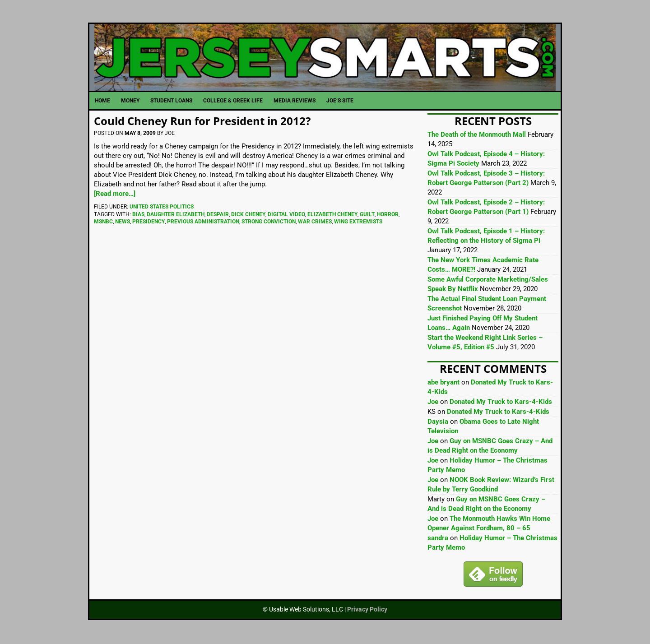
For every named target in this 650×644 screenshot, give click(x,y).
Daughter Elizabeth (176, 216)
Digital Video (286, 216)
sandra (438, 540)
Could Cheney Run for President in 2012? (202, 123)
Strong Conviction (269, 223)
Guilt (367, 216)
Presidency (149, 223)
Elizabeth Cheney (332, 216)
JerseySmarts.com (325, 58)
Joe (433, 403)
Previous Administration (203, 223)
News (123, 223)
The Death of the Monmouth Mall (477, 136)
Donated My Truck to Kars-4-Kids (501, 403)
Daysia (438, 423)
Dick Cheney (248, 216)
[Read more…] (115, 195)
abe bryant (443, 384)
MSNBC (103, 223)
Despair (218, 216)
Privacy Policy (367, 611)
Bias (138, 216)
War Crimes (315, 223)
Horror (388, 216)
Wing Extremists (358, 223)
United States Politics (162, 208)
